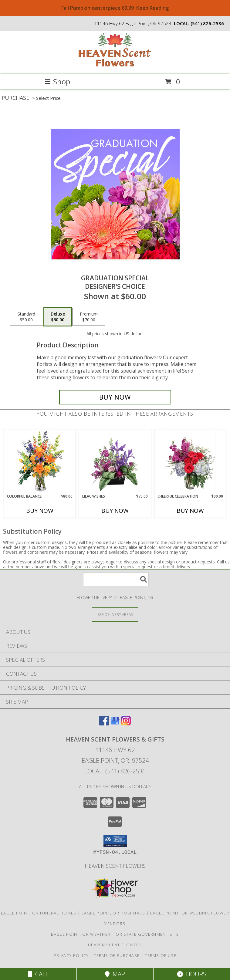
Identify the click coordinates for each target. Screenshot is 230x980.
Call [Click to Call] (38, 974)
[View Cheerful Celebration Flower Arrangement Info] (190, 461)
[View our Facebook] (104, 723)
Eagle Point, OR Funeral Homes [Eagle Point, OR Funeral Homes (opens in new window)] (39, 913)
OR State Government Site (147, 934)
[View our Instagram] (126, 723)
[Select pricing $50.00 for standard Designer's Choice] (26, 317)
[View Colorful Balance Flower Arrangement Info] (40, 462)
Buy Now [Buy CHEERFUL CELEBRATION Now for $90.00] (190, 511)
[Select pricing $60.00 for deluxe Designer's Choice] (58, 317)
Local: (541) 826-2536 (115, 771)
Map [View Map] (115, 974)
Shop (57, 81)
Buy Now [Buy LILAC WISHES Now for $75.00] (115, 511)
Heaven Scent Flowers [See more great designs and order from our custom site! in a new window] (115, 866)
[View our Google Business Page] (115, 723)
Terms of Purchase (117, 955)
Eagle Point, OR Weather (81, 934)
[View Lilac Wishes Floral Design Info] (115, 461)
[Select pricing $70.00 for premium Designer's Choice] (89, 317)
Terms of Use (161, 955)
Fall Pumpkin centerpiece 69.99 (115, 8)
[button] (115, 841)
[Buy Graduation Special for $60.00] (115, 397)
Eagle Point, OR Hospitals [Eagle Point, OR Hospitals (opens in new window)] (113, 913)
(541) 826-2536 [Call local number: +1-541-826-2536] (207, 23)
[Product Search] (116, 579)
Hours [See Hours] (192, 974)
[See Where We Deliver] (115, 614)
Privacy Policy (71, 955)
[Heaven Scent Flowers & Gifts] (115, 66)
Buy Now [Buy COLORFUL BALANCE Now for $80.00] (40, 511)
